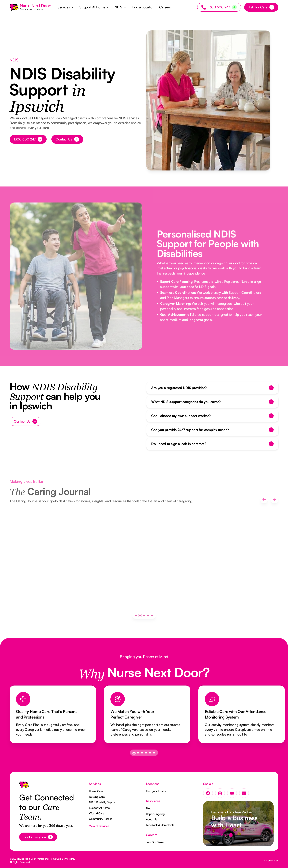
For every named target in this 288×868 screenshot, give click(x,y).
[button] (66, 7)
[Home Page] (30, 7)
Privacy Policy (271, 860)
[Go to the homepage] (24, 786)
